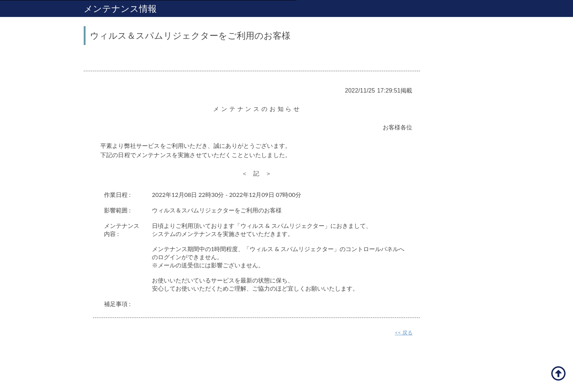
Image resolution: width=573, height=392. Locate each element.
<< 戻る (404, 332)
